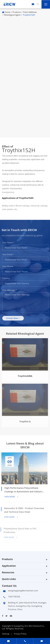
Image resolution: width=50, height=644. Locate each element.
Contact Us (9, 586)
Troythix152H (29, 15)
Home (8, 12)
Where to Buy (13, 129)
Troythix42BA (25, 374)
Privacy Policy (20, 634)
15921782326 (14, 597)
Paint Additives (30, 12)
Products (17, 12)
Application (9, 566)
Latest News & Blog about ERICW (25, 447)
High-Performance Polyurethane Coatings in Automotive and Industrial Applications (23, 490)
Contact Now (14, 318)
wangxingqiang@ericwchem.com (23, 591)
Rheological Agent (12, 15)
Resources (8, 572)
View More (10, 497)
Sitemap (6, 634)
